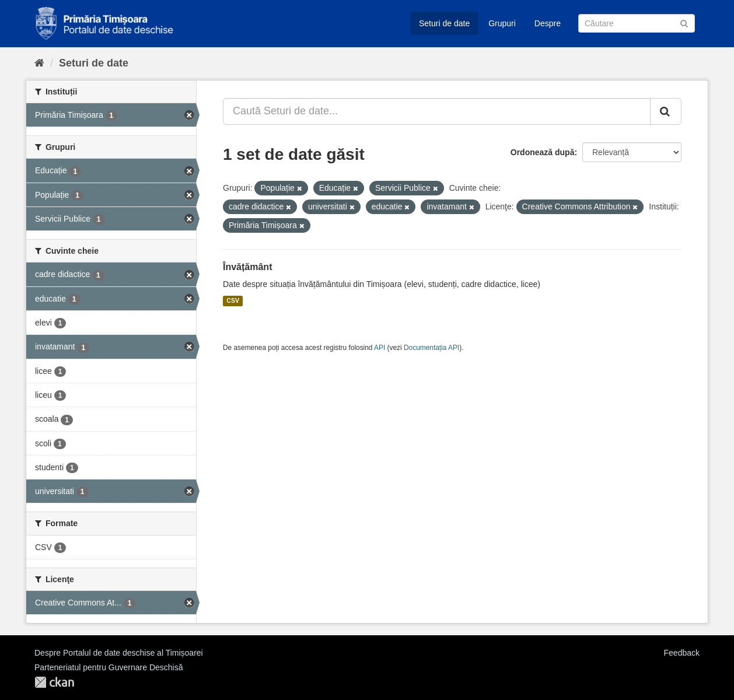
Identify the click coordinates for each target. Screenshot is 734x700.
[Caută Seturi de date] (637, 23)
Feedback (682, 653)
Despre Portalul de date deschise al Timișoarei (119, 653)
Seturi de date (444, 23)
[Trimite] (684, 22)
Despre (548, 23)
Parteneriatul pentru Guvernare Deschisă (109, 667)
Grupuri (502, 23)
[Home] (39, 63)
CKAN (54, 682)
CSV (233, 301)
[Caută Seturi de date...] (437, 111)
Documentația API (431, 348)
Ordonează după (543, 152)
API (380, 348)
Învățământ (247, 267)
